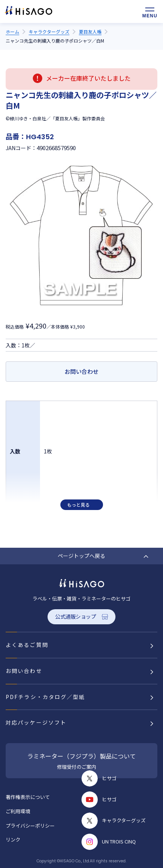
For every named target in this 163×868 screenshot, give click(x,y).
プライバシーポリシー (30, 826)
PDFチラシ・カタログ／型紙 (45, 697)
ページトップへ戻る (81, 556)
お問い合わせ (81, 371)
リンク (13, 840)
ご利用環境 (18, 811)
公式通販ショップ (76, 616)
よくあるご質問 (27, 645)
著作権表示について (28, 797)
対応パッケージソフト (36, 722)
